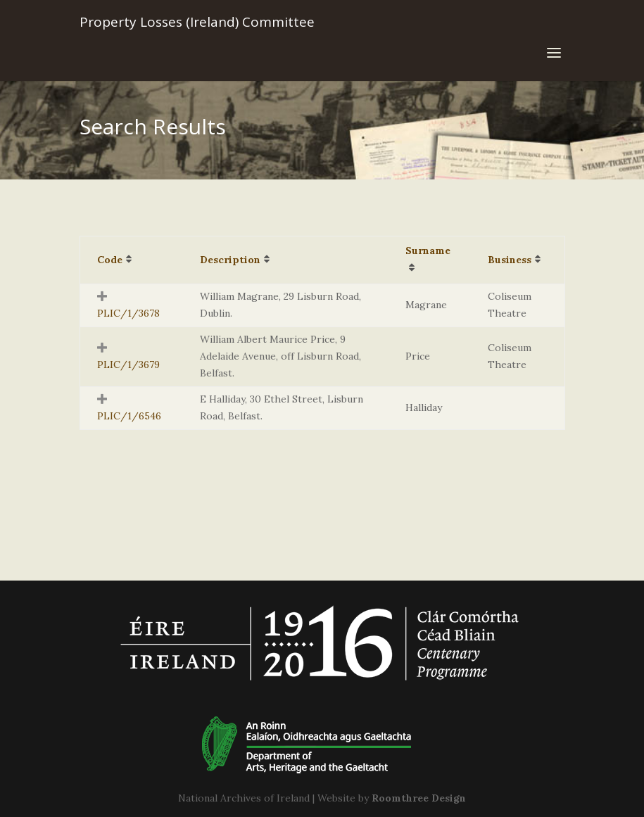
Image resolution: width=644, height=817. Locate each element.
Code (110, 260)
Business (510, 260)
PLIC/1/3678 (128, 313)
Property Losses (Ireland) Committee (197, 22)
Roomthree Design (419, 798)
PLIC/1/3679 (128, 365)
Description (230, 260)
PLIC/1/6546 (129, 416)
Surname (428, 251)
